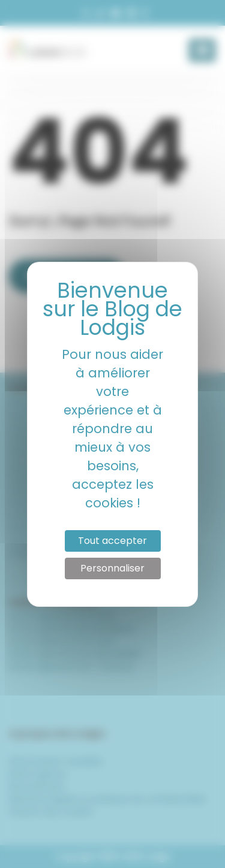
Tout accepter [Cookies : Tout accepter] (112, 541)
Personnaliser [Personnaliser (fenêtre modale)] (112, 568)
